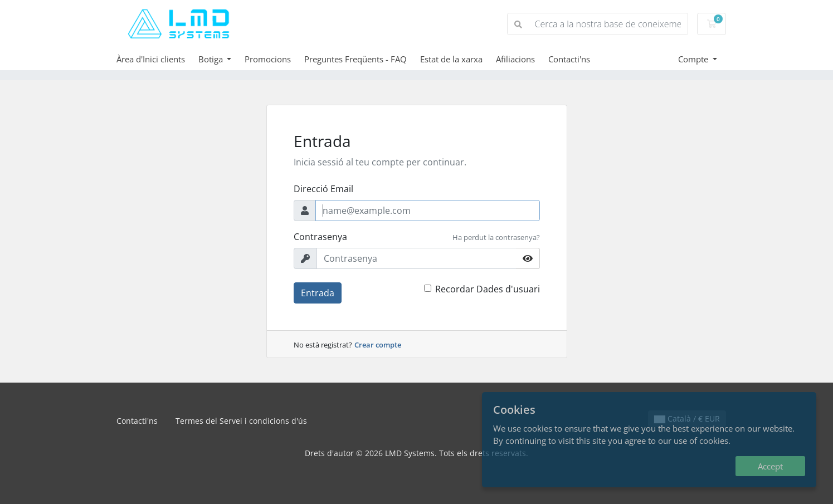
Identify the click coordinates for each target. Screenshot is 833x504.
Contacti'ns (569, 59)
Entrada (318, 293)
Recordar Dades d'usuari (488, 289)
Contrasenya (320, 237)
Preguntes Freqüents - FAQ (355, 59)
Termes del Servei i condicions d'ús (241, 421)
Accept (770, 466)
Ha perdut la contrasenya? (496, 237)
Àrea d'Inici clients (151, 59)
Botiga (212, 59)
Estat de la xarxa (451, 59)
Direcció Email (323, 189)
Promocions (268, 59)
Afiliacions (515, 59)
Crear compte (378, 345)
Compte (694, 59)
